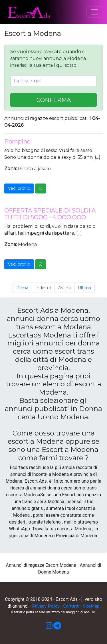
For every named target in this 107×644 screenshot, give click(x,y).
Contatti (71, 606)
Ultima (84, 288)
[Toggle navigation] (94, 12)
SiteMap (91, 606)
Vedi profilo (19, 188)
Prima (22, 288)
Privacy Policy (46, 606)
